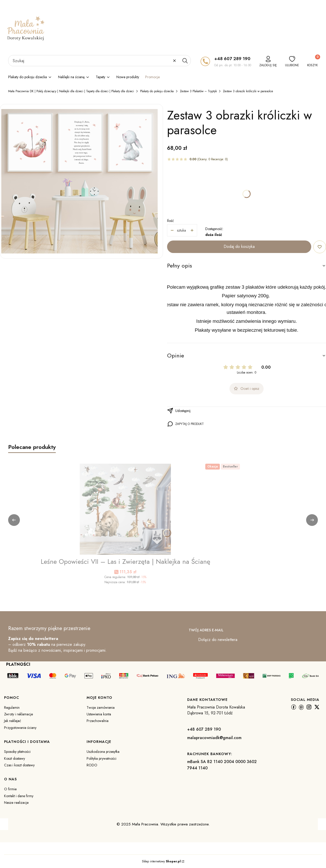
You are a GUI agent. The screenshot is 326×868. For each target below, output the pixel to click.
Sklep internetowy (161, 861)
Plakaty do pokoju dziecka (157, 91)
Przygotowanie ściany (20, 728)
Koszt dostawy (15, 758)
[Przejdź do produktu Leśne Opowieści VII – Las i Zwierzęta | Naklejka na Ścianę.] (125, 509)
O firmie (10, 789)
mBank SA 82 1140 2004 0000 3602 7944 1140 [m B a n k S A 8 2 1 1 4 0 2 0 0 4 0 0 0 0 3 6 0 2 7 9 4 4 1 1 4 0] (222, 765)
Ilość (171, 221)
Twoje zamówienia (101, 707)
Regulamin (12, 707)
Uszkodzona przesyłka (103, 752)
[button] (185, 61)
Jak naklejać (13, 721)
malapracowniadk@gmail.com (214, 738)
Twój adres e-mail (206, 630)
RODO (92, 765)
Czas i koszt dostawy (19, 765)
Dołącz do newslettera (218, 640)
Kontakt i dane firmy (19, 796)
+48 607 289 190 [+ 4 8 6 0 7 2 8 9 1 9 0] (232, 59)
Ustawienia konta (99, 714)
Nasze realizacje (16, 803)
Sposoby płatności (17, 752)
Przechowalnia (98, 721)
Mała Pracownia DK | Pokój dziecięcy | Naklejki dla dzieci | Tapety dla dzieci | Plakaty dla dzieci (71, 91)
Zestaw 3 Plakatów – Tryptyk (198, 91)
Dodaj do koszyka (239, 246)
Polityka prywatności (101, 758)
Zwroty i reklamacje (18, 714)
